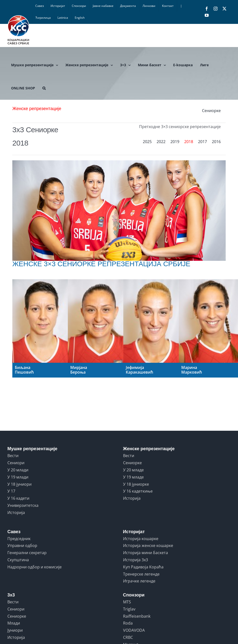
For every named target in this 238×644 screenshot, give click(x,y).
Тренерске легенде (141, 574)
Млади (14, 623)
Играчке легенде (139, 581)
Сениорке (211, 111)
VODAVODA (134, 630)
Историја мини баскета (146, 553)
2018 (189, 142)
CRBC (128, 637)
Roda (128, 623)
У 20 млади (18, 470)
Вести (13, 456)
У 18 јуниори (19, 484)
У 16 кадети (18, 498)
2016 (216, 142)
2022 (161, 142)
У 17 (11, 491)
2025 (147, 142)
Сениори (16, 463)
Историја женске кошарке (148, 545)
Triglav (129, 609)
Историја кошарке (141, 539)
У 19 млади (18, 477)
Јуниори (15, 630)
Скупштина (18, 560)
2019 (175, 142)
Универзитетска (23, 505)
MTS (127, 602)
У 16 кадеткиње (138, 491)
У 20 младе (133, 470)
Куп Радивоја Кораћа (143, 567)
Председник (19, 539)
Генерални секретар (27, 553)
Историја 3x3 (136, 560)
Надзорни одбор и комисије (35, 567)
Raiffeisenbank (137, 616)
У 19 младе (133, 477)
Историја (16, 512)
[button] (44, 88)
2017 (202, 142)
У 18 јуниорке (136, 484)
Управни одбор (22, 545)
